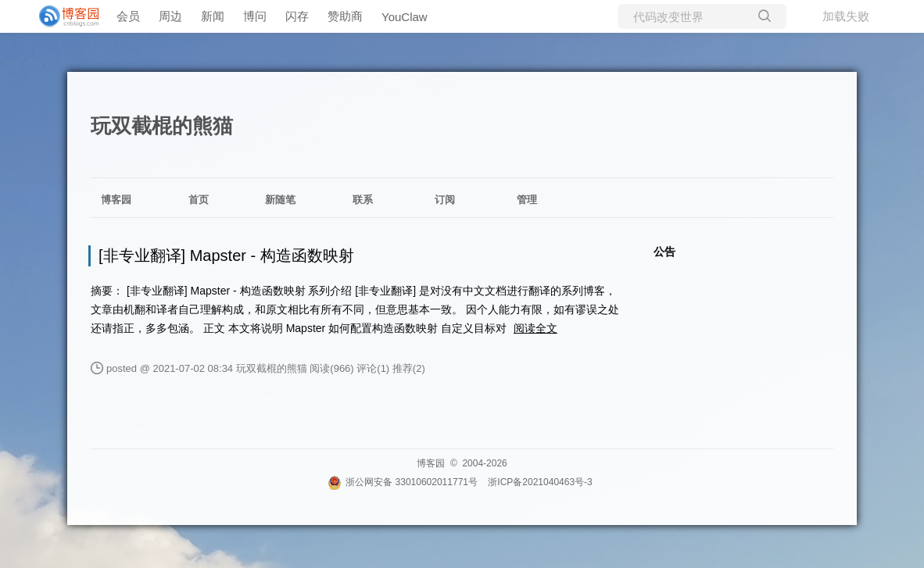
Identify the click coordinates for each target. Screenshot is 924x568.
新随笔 (280, 200)
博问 (255, 16)
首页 (199, 200)
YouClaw (405, 17)
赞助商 (345, 16)
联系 (363, 200)
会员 (128, 16)
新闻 (213, 16)
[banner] (63, 16)
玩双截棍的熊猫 (162, 126)
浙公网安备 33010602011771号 (403, 482)
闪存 (297, 16)
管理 (527, 200)
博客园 (116, 200)
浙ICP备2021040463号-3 (540, 482)
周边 (170, 16)
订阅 (445, 200)
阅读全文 (535, 328)
